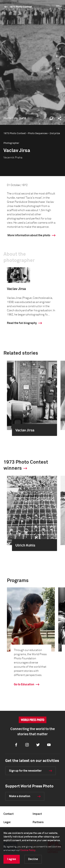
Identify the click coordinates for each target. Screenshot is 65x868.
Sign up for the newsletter (25, 771)
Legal (7, 822)
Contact (8, 814)
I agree (12, 859)
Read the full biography (22, 323)
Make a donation (20, 796)
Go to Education (24, 684)
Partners (38, 822)
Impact (37, 814)
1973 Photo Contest (21, 7)
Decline (33, 859)
